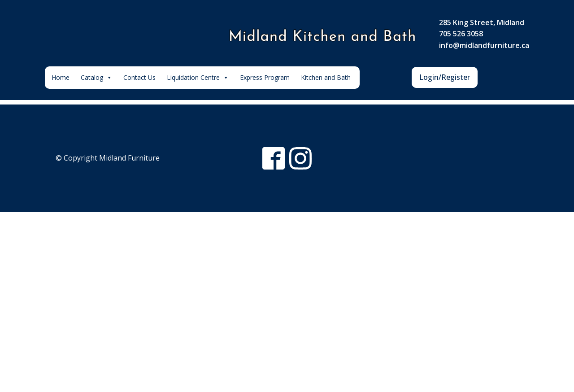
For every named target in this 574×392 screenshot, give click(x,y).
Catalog (96, 78)
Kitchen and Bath (326, 77)
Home (61, 77)
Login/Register (445, 77)
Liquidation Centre (198, 78)
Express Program (265, 77)
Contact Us (139, 77)
